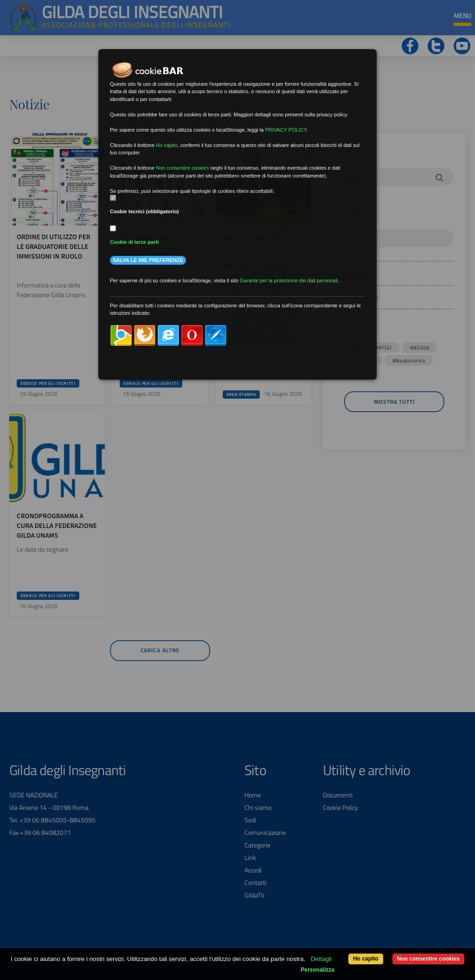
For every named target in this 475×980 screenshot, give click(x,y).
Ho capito (366, 959)
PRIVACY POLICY (286, 130)
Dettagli (321, 959)
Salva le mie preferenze (148, 260)
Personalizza (318, 970)
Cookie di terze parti (134, 242)
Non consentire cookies (428, 959)
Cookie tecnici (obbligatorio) (144, 211)
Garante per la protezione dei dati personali (289, 280)
